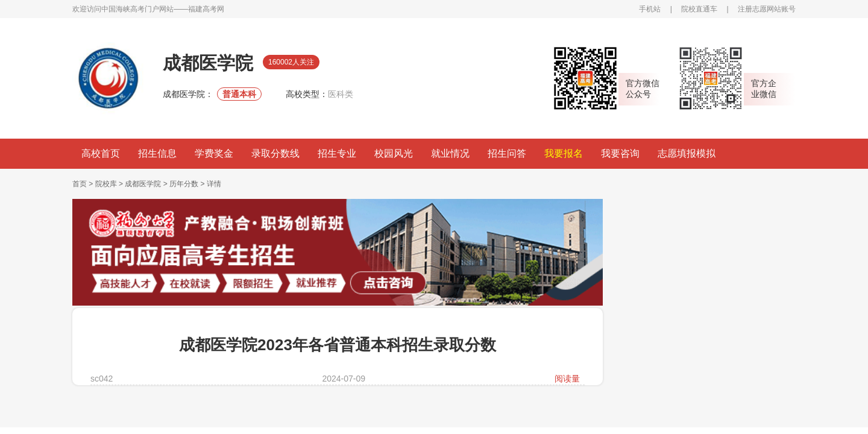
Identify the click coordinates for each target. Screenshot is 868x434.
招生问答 (507, 153)
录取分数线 (275, 153)
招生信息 (157, 153)
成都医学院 (143, 184)
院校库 (106, 184)
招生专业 (337, 153)
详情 (214, 184)
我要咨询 (620, 153)
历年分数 (184, 184)
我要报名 (564, 153)
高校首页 (101, 153)
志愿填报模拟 (687, 153)
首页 (80, 184)
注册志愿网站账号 (767, 9)
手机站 (650, 9)
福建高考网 (206, 9)
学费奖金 (214, 153)
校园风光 (394, 153)
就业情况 (450, 153)
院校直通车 (699, 9)
